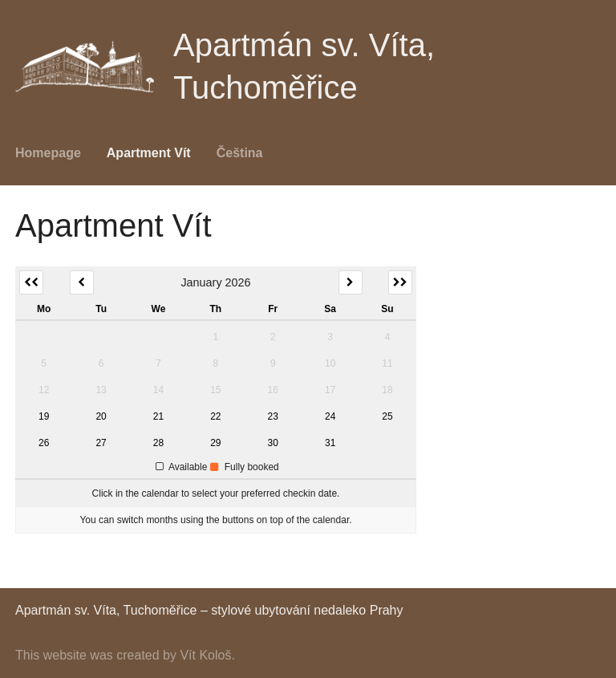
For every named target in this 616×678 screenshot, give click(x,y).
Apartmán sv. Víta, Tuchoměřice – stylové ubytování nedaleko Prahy (209, 610)
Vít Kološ (205, 655)
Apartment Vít (149, 153)
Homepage (48, 153)
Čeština (240, 153)
